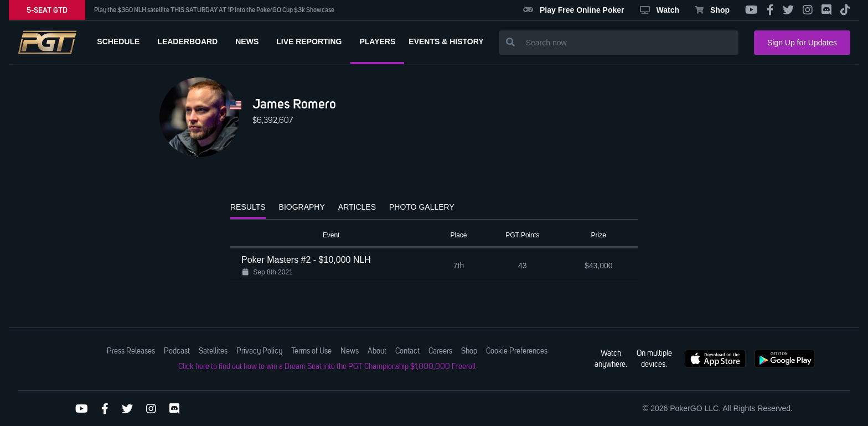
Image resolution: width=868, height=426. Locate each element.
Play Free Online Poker (574, 10)
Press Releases (131, 351)
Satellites (213, 351)
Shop (712, 10)
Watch (660, 10)
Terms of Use (311, 351)
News (350, 351)
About (377, 351)
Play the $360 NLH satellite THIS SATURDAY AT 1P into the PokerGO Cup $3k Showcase (214, 10)
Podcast (177, 351)
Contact (407, 351)
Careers (440, 351)
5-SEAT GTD (47, 10)
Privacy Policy (259, 351)
